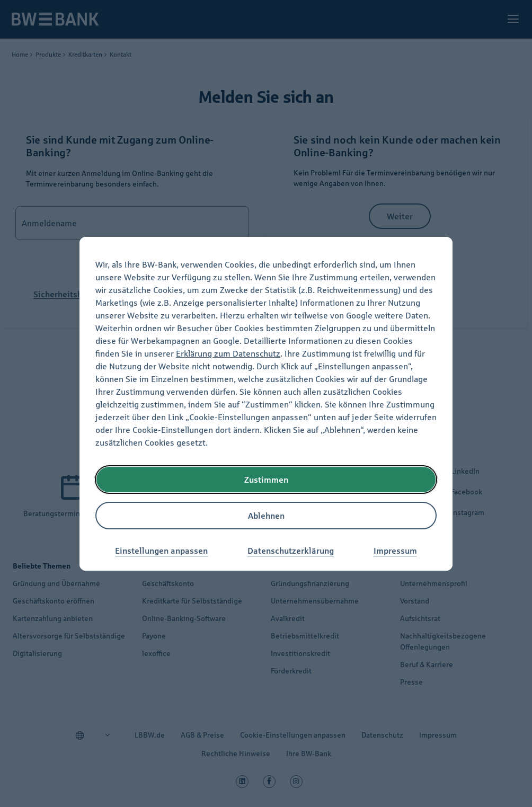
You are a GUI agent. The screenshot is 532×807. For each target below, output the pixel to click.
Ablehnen (266, 516)
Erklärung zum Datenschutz (228, 353)
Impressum (395, 551)
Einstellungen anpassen (161, 551)
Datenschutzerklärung (291, 551)
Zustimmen (266, 480)
